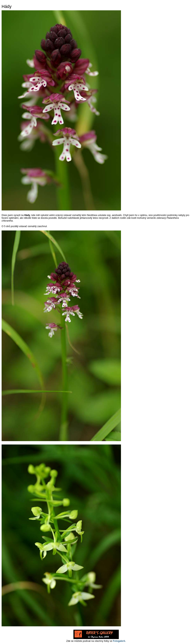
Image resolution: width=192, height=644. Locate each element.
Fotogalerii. (119, 641)
